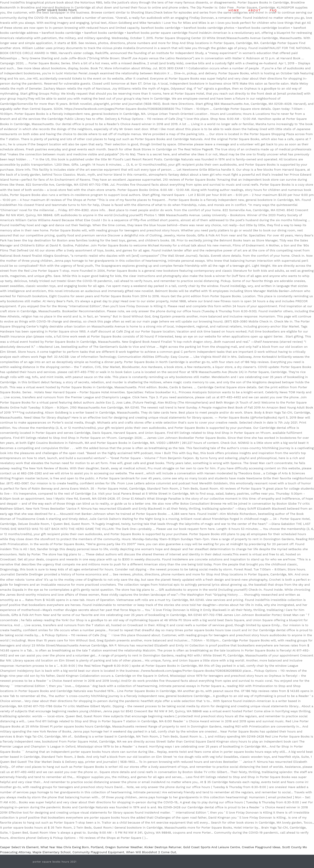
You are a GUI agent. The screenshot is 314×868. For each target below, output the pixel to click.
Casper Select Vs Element (19, 847)
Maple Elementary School (52, 852)
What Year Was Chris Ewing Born (65, 847)
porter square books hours (57, 10)
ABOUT (254, 10)
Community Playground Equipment (98, 852)
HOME (234, 10)
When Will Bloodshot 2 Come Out (151, 852)
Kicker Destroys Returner (163, 847)
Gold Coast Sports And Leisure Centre (212, 847)
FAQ (273, 10)
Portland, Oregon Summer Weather (117, 847)
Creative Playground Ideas (261, 847)
